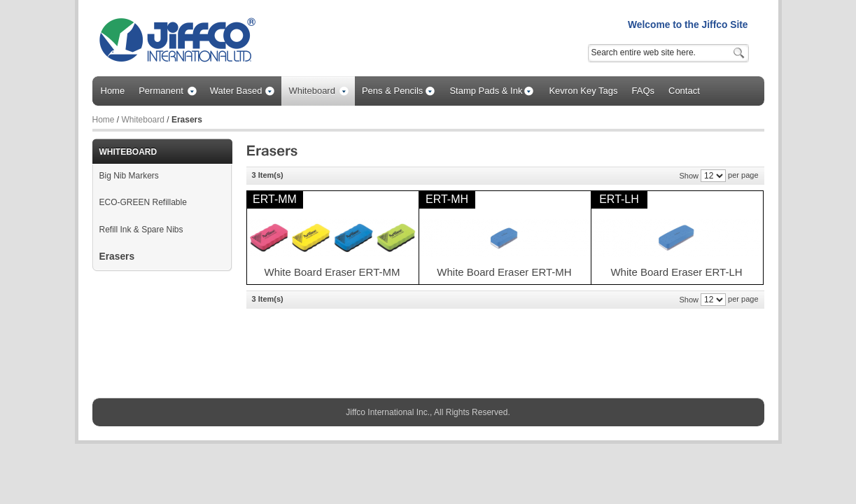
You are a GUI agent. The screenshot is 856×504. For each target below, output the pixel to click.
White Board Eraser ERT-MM (332, 272)
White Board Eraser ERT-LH (676, 272)
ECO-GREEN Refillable (143, 202)
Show (689, 176)
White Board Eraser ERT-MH (504, 272)
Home (104, 120)
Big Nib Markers (129, 176)
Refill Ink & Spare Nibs (141, 230)
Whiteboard (143, 120)
